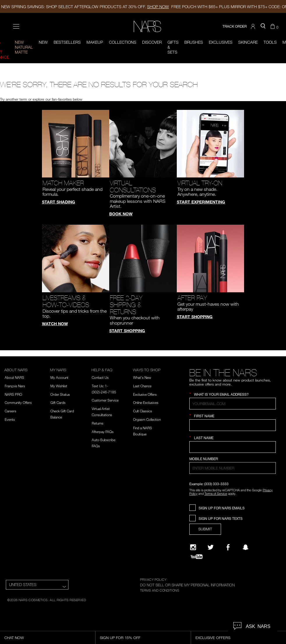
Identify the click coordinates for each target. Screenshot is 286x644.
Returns (98, 423)
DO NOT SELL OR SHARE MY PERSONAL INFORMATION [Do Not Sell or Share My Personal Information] (187, 585)
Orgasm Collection (147, 419)
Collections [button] (123, 42)
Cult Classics (143, 411)
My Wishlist (59, 386)
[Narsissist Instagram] (193, 547)
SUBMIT (205, 529)
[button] (254, 27)
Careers (10, 411)
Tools (270, 42)
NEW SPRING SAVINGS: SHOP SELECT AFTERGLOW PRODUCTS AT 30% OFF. (85, 7)
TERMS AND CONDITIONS (160, 590)
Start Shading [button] (59, 202)
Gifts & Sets (173, 47)
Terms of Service (216, 493)
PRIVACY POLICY (153, 579)
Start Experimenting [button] (201, 202)
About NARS (14, 377)
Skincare (248, 42)
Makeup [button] (95, 42)
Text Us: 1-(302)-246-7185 (104, 389)
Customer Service (105, 400)
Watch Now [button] (55, 324)
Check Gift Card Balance (62, 414)
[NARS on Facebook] (228, 547)
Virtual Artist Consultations (102, 412)
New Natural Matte (24, 47)
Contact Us (100, 377)
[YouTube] (197, 557)
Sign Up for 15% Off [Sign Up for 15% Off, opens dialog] (120, 638)
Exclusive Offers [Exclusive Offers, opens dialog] (213, 638)
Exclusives (221, 42)
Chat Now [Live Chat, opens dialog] (14, 638)
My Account (59, 377)
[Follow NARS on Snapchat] (246, 547)
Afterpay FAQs (103, 432)
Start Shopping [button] (127, 331)
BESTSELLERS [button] (67, 42)
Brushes (194, 42)
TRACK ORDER (235, 26)
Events (10, 419)
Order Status (60, 394)
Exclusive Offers (145, 394)
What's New (142, 377)
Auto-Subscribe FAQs (104, 443)
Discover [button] (152, 42)
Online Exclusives (146, 402)
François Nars (15, 386)
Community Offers (18, 402)
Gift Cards (58, 402)
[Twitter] (211, 547)
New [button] (43, 42)
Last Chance (142, 386)
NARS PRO (13, 394)
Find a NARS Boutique (143, 431)
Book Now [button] (121, 214)
